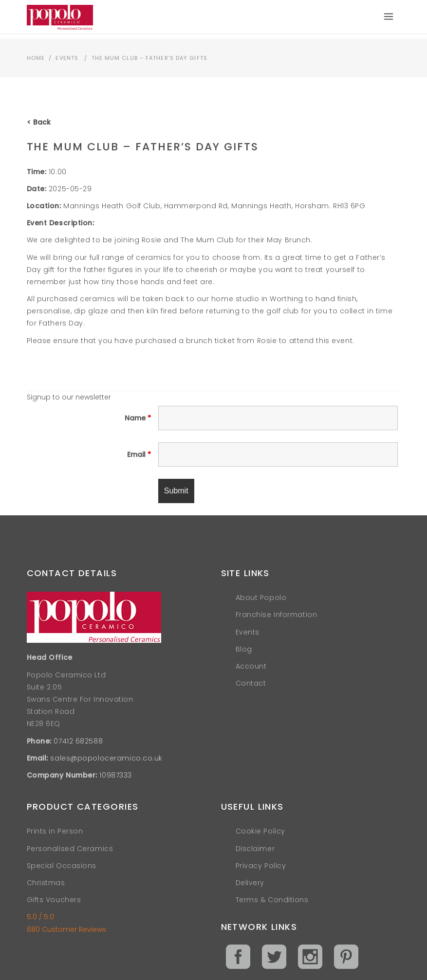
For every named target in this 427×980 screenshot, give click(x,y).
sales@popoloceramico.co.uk (106, 758)
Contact (251, 683)
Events (67, 58)
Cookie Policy (260, 831)
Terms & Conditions (272, 900)
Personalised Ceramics (70, 849)
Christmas (46, 883)
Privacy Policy (261, 866)
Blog (244, 649)
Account (251, 666)
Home (36, 58)
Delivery (250, 883)
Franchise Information (277, 615)
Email (139, 454)
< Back (39, 122)
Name (138, 418)
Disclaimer (255, 849)
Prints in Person (55, 831)
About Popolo (261, 598)
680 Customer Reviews (66, 929)
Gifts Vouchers (54, 900)
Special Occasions (62, 866)
